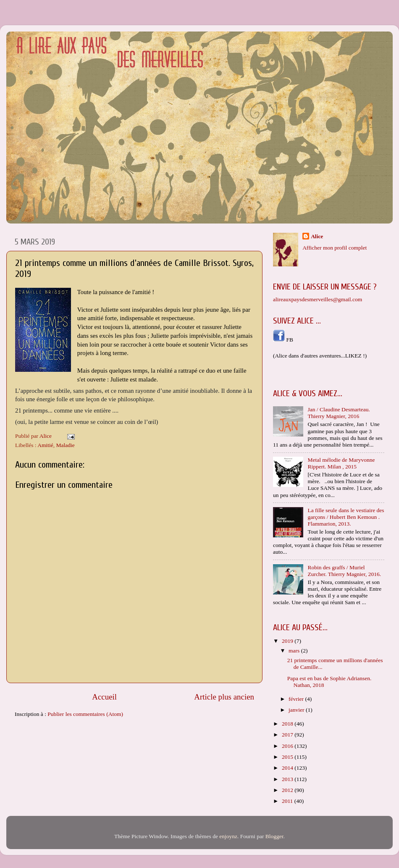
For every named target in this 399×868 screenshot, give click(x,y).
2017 (288, 735)
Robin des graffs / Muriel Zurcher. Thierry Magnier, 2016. (344, 571)
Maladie (66, 445)
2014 (288, 768)
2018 (288, 724)
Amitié (45, 445)
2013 (288, 779)
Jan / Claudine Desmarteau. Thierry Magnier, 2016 (339, 413)
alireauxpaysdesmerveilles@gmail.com (318, 299)
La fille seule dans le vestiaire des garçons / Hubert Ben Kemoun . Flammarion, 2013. (346, 517)
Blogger (274, 836)
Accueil (104, 697)
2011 (288, 801)
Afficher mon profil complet (335, 248)
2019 (288, 641)
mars (295, 651)
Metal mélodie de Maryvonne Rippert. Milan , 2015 (341, 463)
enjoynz (228, 836)
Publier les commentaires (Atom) (85, 714)
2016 (288, 746)
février (297, 699)
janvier (297, 710)
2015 (288, 757)
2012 (288, 790)
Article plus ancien (224, 697)
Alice (317, 236)
